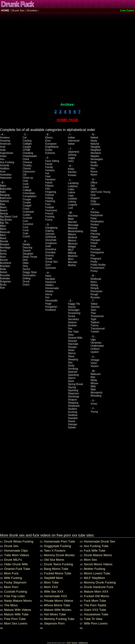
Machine (73, 216)
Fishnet (50, 195)
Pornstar (95, 249)
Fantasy (50, 170)
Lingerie (73, 205)
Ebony (49, 138)
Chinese (27, 162)
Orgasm (95, 198)
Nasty (94, 141)
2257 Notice (72, 643)
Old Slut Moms (54, 560)
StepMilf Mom (53, 578)
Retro (94, 282)
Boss (3, 257)
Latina (71, 192)
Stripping (73, 403)
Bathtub (4, 201)
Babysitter (6, 189)
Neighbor (96, 150)
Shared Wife (75, 338)
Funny (49, 220)
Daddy (26, 244)
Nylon (94, 175)
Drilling (27, 278)
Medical (72, 237)
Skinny (72, 353)
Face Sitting (52, 161)
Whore (94, 383)
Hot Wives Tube (55, 614)
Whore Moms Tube (57, 605)
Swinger (73, 424)
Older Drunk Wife (16, 564)
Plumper (95, 240)
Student (72, 409)
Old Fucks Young (100, 192)
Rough (94, 294)
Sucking (73, 412)
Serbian (72, 325)
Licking (72, 202)
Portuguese (97, 252)
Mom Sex (90, 560)
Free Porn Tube (15, 619)
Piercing (95, 234)
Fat (47, 173)
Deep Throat (30, 257)
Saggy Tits (74, 304)
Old (93, 186)
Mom (71, 259)
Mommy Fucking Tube (59, 619)
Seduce (72, 322)
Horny (49, 294)
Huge (48, 304)
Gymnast (50, 268)
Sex (70, 329)
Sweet (71, 421)
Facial (49, 164)
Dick (25, 260)
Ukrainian (96, 343)
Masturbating (75, 231)
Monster (73, 262)
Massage (73, 225)
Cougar (27, 199)
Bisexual (5, 232)
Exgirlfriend (52, 147)
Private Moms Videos (59, 601)
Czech (26, 236)
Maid (71, 219)
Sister (71, 350)
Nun (93, 168)
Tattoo (94, 304)
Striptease (74, 406)
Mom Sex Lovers (16, 623)
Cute (25, 233)
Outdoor (95, 204)
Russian (95, 297)
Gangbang (51, 228)
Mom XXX (51, 587)
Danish (27, 251)
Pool (93, 246)
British (4, 272)
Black (3, 238)
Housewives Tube (96, 614)
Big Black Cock (9, 217)
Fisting (49, 198)
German (50, 234)
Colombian (29, 193)
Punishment (97, 268)
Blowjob (5, 244)
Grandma (51, 249)
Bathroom (6, 198)
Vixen (94, 363)
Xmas (94, 404)
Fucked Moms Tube (58, 573)
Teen (93, 310)
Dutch (26, 285)
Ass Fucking (7, 162)
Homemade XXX (56, 596)
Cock (26, 184)
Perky (94, 228)
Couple (27, 202)
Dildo (26, 263)
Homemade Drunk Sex (99, 541)
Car (25, 138)
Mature (72, 234)
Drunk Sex (18, 10)
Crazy (26, 209)
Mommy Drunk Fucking (100, 582)
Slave (71, 356)
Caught (27, 147)
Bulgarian (6, 281)
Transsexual (98, 329)
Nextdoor (96, 153)
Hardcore (51, 282)
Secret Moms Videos (98, 564)
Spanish (73, 372)
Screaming (74, 313)
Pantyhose (97, 215)
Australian (6, 175)
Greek (49, 259)
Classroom (29, 172)
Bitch (3, 235)
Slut (70, 363)
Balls (3, 192)
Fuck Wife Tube (95, 551)
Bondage (5, 247)
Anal (3, 147)
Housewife (51, 301)
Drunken (32, 10)
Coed (26, 187)
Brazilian (5, 266)
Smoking (73, 369)
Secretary (73, 319)
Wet (93, 377)
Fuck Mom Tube (95, 601)
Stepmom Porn (54, 623)
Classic (27, 168)
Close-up (28, 178)
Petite (94, 231)
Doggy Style (30, 272)
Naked (94, 138)
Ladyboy (73, 186)
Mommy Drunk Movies (59, 555)
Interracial (74, 141)
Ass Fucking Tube (96, 546)
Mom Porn (11, 587)
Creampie (28, 212)
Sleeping (73, 359)
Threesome (97, 316)
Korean (72, 175)
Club (25, 181)
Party (94, 218)
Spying (72, 387)
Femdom (50, 180)
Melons (72, 241)
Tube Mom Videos (17, 555)
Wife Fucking (13, 578)
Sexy (71, 335)
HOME (5, 10)
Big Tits (4, 223)
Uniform (95, 349)
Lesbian (72, 199)
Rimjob (95, 288)
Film (48, 189)
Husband (50, 310)
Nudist (94, 165)
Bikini (3, 229)
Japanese (74, 152)
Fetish (49, 183)
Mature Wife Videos (18, 610)
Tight (93, 319)
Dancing (27, 247)
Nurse (94, 172)
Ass (2, 159)
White (94, 380)
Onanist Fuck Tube (17, 569)
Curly (26, 230)
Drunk (26, 281)
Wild (93, 390)
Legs (71, 195)
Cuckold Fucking (15, 592)
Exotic (49, 150)
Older (94, 189)
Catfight (27, 144)
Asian (3, 156)
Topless (95, 322)
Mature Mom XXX (96, 592)
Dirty (25, 266)
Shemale (73, 344)
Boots (3, 251)
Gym (48, 265)
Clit (25, 175)
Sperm (72, 378)
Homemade (52, 288)
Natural (95, 144)
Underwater (97, 346)
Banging (5, 195)
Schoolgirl (74, 310)
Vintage (95, 360)
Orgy (93, 201)
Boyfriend (6, 263)
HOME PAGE (67, 120)
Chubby (27, 165)
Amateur (5, 138)
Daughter (28, 254)
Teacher (95, 307)
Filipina (49, 186)
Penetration (97, 221)
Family (49, 167)
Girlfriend (51, 237)
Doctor (26, 269)
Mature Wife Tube (16, 614)
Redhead (96, 279)
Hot (47, 297)
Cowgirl (27, 206)
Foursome (51, 210)
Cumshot (28, 224)
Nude (94, 162)
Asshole (5, 165)
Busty (3, 285)
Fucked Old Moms (96, 596)
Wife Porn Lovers (96, 623)
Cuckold (27, 218)
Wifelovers (83, 643)
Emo (48, 141)
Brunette (5, 275)
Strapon (72, 400)
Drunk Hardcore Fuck (99, 587)
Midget (72, 247)
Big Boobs (6, 220)
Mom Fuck (11, 573)
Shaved (72, 341)
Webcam (96, 374)
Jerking (72, 155)
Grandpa (50, 252)
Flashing (50, 201)
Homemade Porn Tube (60, 541)
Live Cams (127, 10)
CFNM (26, 150)
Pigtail (94, 237)
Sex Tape (73, 332)
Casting (27, 141)
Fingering (51, 192)
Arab (3, 150)
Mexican (73, 244)
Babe (3, 186)
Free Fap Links (14, 596)
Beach (4, 210)
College (27, 190)
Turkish (95, 332)
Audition (5, 168)
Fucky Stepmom (15, 582)
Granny (50, 255)
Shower (72, 347)
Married (72, 222)
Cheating (28, 153)
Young (94, 412)
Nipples (95, 156)
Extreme (50, 153)
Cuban (26, 215)
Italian (71, 144)
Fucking (50, 217)
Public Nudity (98, 265)
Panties (95, 212)
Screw (71, 316)
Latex (71, 189)
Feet (48, 176)
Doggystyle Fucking (57, 546)
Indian (71, 138)
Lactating (73, 183)
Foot (48, 204)
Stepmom (73, 393)
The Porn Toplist (95, 605)
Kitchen (72, 172)
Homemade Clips (16, 551)
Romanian (96, 291)
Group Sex (51, 262)
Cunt (25, 227)
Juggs (71, 158)
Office (94, 183)
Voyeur (95, 366)
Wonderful (96, 393)
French (49, 214)
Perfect (95, 225)
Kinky (71, 169)
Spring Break (75, 384)
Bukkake (5, 278)
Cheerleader (30, 156)
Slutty (71, 366)
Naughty (95, 147)
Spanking (73, 375)
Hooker (50, 291)
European (51, 144)
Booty (3, 254)
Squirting (73, 390)
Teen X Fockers (55, 551)
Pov (93, 255)
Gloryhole (51, 240)
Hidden (49, 285)
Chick (26, 159)
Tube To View (93, 619)
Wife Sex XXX (54, 592)
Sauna (72, 307)
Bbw (3, 204)
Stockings (74, 397)
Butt (2, 288)
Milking (72, 253)
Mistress (73, 256)
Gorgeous (51, 243)
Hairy (48, 276)
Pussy (94, 271)
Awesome (6, 178)
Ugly (93, 340)
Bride (3, 269)
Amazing (5, 141)
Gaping (50, 231)
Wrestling (96, 396)
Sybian (72, 427)
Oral (93, 195)
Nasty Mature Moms (18, 601)
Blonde (4, 241)
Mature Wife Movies (58, 610)
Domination (29, 275)
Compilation (29, 196)
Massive (73, 228)
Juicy (71, 161)
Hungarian (51, 307)
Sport (71, 381)
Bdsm (3, 207)
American (6, 144)
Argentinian (7, 153)
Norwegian (97, 159)
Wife (93, 386)
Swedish (73, 418)
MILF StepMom (94, 578)
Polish (94, 243)
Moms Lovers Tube (97, 573)
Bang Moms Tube (56, 569)
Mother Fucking (95, 569)
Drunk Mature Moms (98, 555)
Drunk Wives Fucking (19, 541)
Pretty (94, 262)
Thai (93, 313)
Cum (25, 221)
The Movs (11, 605)
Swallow (73, 415)
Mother (72, 265)
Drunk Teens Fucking (58, 564)
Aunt (3, 172)
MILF (71, 250)
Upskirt (95, 352)
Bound (4, 260)
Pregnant (96, 259)
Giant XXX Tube (95, 610)
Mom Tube (51, 582)
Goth (48, 246)
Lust (70, 208)
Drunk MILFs (13, 560)
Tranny (95, 325)
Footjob (50, 207)
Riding (94, 285)
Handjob (50, 279)
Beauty (4, 214)
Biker (3, 226)
